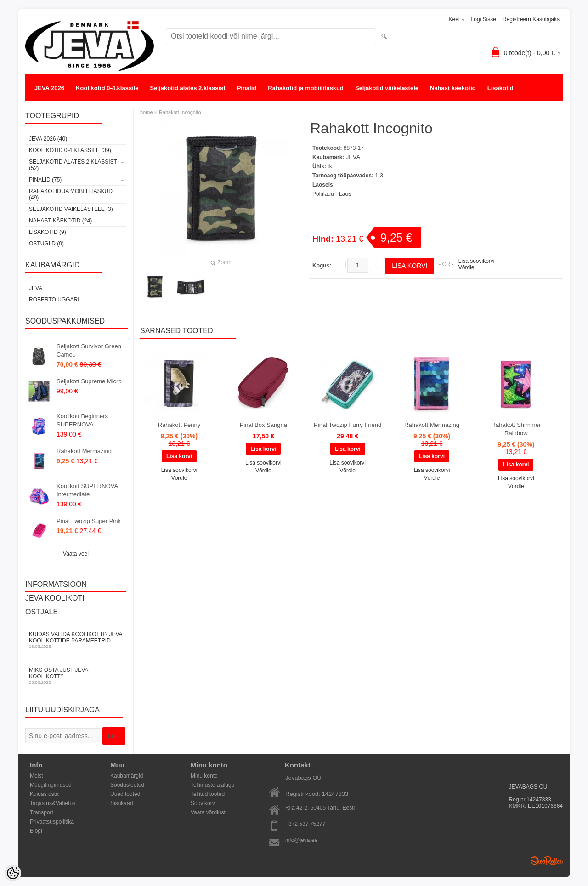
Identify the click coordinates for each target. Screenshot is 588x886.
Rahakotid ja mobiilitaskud (306, 88)
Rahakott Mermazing (84, 451)
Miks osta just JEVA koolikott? (76, 676)
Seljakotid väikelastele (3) (71, 209)
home (147, 112)
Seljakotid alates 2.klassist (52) (73, 165)
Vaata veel (76, 554)
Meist (37, 776)
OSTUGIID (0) (46, 244)
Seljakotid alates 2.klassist (188, 88)
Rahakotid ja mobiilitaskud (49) (71, 194)
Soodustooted (127, 785)
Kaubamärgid (127, 776)
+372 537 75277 (305, 824)
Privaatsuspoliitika (52, 822)
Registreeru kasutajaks (531, 19)
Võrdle (466, 267)
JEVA (36, 288)
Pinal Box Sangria (263, 425)
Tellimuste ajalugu (212, 785)
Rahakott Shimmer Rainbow (516, 429)
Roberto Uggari (54, 300)
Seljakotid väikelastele (387, 88)
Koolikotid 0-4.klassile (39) (70, 150)
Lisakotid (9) (48, 232)
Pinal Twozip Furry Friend (348, 425)
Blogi (36, 831)
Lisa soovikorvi (477, 261)
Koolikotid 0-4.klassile (107, 88)
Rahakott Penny (179, 425)
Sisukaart (122, 803)
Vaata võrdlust (208, 812)
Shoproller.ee (547, 861)
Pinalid (247, 88)
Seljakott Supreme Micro (89, 381)
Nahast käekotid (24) (60, 221)
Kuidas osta (44, 794)
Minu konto (204, 776)
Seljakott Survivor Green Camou (89, 350)
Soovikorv (203, 803)
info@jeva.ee (301, 840)
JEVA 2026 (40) (48, 139)
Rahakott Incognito (180, 112)
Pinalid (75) (45, 180)
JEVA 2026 (49, 88)
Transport (42, 812)
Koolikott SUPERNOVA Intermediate (87, 490)
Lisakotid (500, 88)
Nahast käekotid (453, 88)
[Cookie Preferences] (13, 873)
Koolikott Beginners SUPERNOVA (82, 420)
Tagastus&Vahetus (53, 803)
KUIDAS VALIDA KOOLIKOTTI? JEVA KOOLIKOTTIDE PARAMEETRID (76, 640)
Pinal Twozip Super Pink (89, 521)
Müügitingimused (51, 785)
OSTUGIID (49, 106)
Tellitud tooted (208, 794)
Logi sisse (483, 19)
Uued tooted (125, 794)
